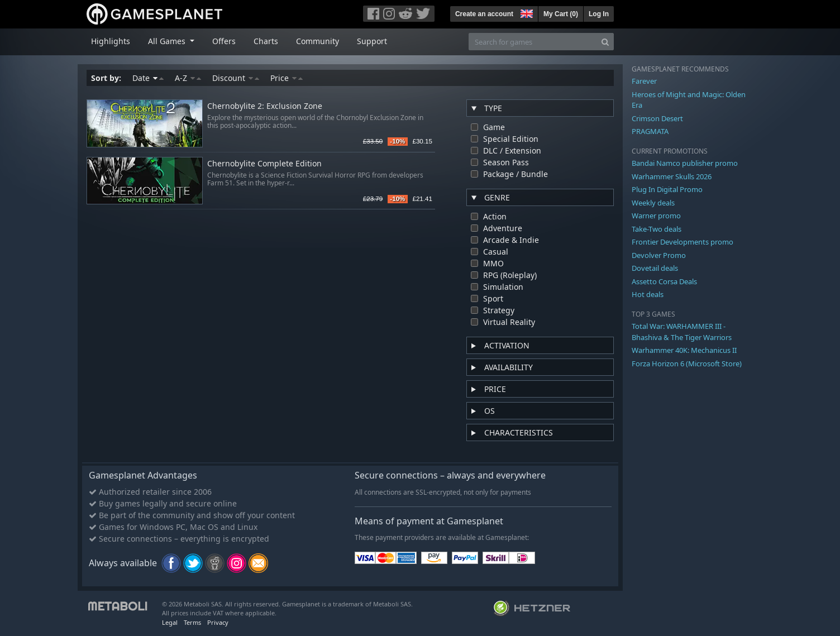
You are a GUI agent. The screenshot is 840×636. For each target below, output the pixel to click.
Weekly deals (653, 203)
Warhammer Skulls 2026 (672, 176)
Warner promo (656, 216)
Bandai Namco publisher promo (685, 163)
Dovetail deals (655, 268)
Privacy (218, 622)
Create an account (484, 14)
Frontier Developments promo (682, 242)
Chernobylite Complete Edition (264, 164)
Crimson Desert (657, 118)
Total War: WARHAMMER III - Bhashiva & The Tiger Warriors (682, 332)
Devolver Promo (659, 255)
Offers (224, 41)
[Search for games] (533, 42)
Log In (599, 14)
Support (372, 41)
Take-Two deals (657, 229)
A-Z (188, 78)
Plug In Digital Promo (667, 189)
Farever (644, 81)
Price (287, 78)
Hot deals (648, 294)
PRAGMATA (650, 131)
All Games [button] (168, 41)
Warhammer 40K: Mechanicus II (684, 350)
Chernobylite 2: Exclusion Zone (265, 106)
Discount (236, 78)
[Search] (605, 42)
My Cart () (561, 14)
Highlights (111, 41)
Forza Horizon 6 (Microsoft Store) (687, 364)
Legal (170, 622)
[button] (526, 12)
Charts (266, 41)
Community (318, 41)
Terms (192, 622)
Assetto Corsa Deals (664, 281)
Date (148, 78)
